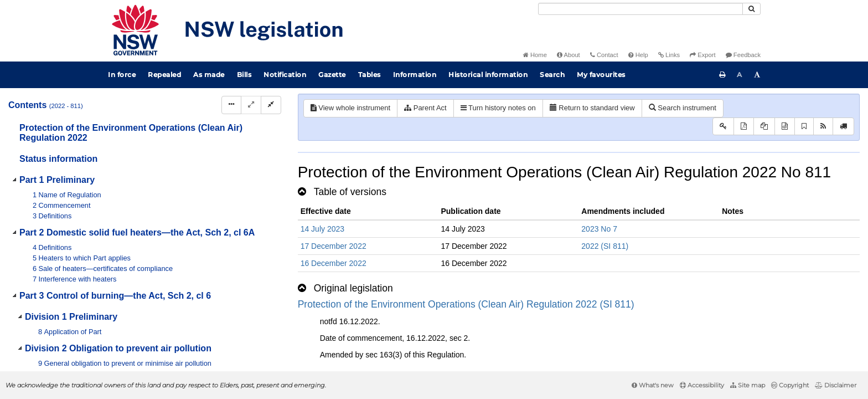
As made (209, 75)
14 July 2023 (322, 229)
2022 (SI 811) (605, 246)
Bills (244, 75)
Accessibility (702, 385)
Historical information (488, 75)
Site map (748, 385)
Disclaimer (836, 385)
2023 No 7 (599, 229)
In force (122, 75)
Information (415, 75)
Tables (370, 75)
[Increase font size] (757, 75)
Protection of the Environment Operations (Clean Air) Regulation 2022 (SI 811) (466, 304)
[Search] (640, 9)
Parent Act (425, 108)
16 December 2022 (334, 263)
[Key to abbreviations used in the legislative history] (723, 127)
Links (669, 55)
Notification (285, 75)
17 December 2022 (334, 246)
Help (638, 55)
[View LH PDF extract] (764, 127)
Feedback (743, 55)
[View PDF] (744, 127)
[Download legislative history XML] (785, 127)
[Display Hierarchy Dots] (231, 105)
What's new (653, 385)
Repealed (164, 75)
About (569, 55)
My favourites (601, 75)
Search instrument (683, 108)
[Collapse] (271, 105)
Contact (604, 55)
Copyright (790, 385)
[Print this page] (722, 75)
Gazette (332, 75)
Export (702, 55)
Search (552, 75)
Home (535, 55)
